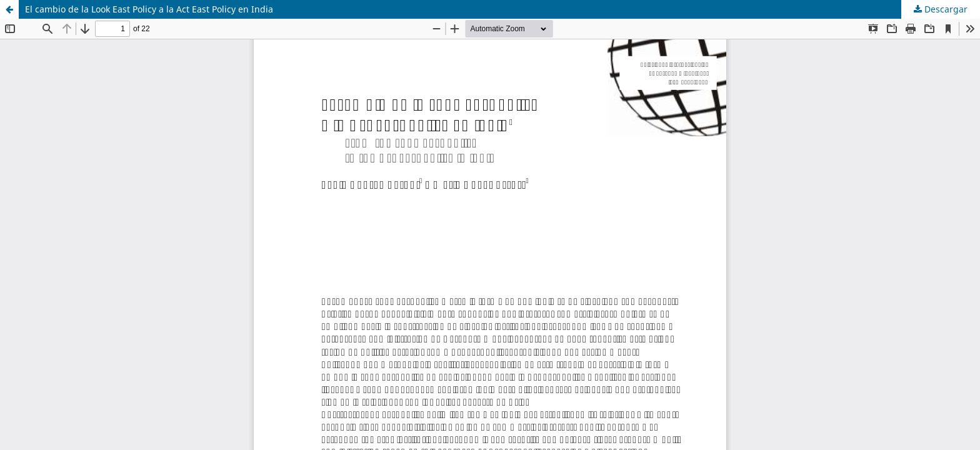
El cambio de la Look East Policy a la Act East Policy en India (149, 9)
